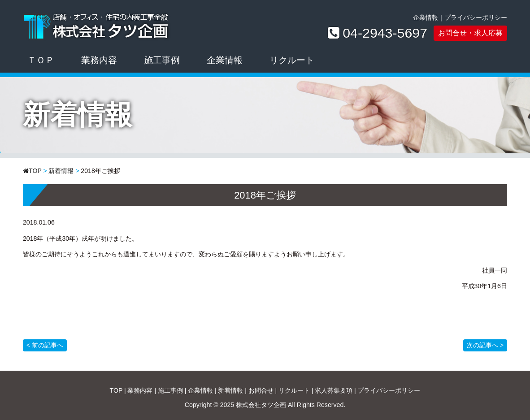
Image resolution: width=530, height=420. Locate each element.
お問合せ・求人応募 (470, 33)
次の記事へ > (485, 345)
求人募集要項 (334, 390)
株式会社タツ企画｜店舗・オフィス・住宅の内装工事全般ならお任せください (97, 25)
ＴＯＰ (41, 60)
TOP (35, 171)
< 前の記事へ (45, 345)
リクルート (292, 60)
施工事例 (162, 60)
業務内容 (99, 60)
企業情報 (426, 17)
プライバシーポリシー (476, 17)
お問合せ (261, 390)
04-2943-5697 (385, 33)
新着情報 (61, 171)
